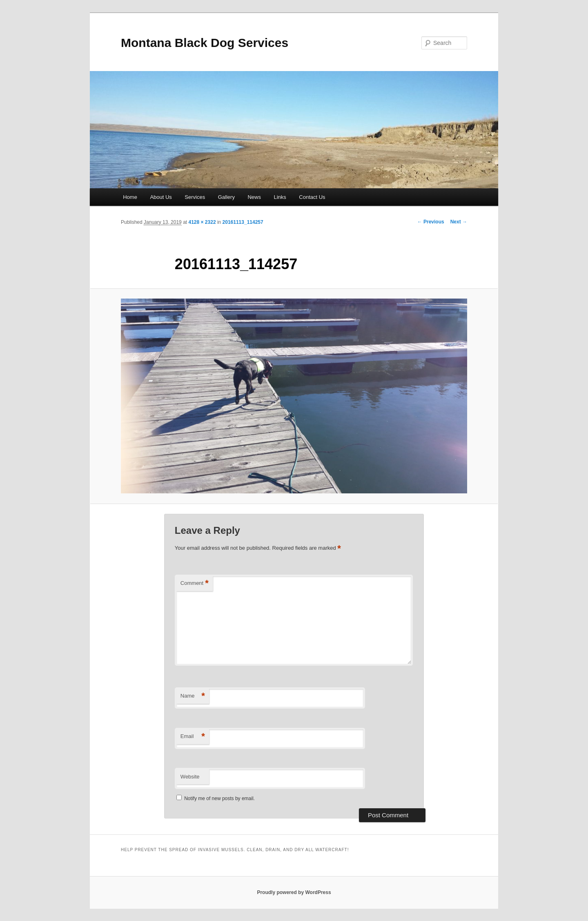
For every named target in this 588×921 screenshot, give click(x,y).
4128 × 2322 (202, 222)
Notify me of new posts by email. (219, 798)
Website (190, 777)
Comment (195, 583)
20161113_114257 (243, 222)
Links (280, 197)
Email (193, 737)
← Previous (431, 222)
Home (130, 197)
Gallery (226, 197)
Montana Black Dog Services (205, 43)
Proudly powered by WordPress (294, 892)
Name (193, 696)
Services (195, 197)
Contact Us (312, 197)
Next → (459, 222)
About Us (161, 197)
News (254, 197)
